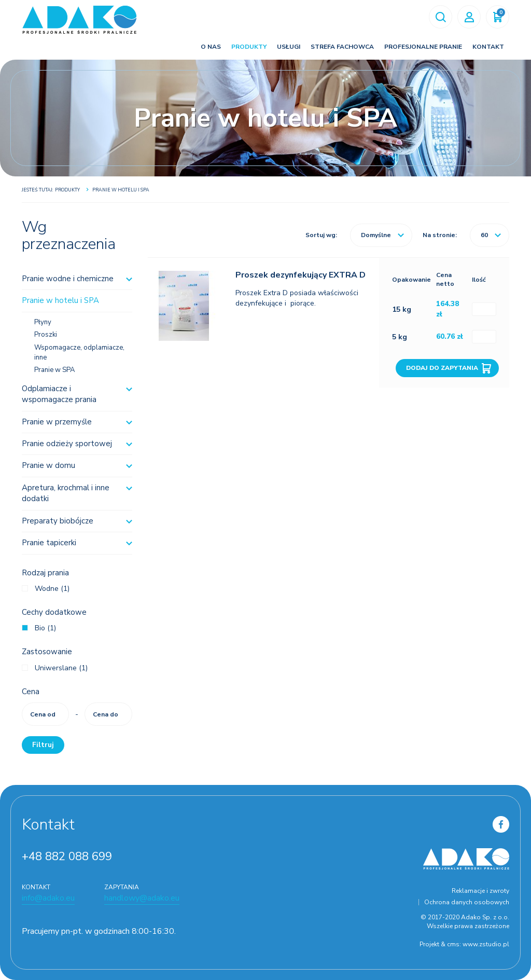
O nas (211, 47)
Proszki (46, 335)
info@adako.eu (48, 898)
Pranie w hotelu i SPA (60, 300)
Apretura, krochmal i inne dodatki (66, 493)
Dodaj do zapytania (442, 368)
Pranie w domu (48, 465)
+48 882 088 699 (67, 857)
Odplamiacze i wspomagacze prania (59, 394)
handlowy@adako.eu (142, 898)
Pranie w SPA (54, 370)
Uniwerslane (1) (61, 668)
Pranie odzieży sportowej (67, 444)
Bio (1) (45, 628)
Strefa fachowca (342, 47)
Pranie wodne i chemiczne (68, 279)
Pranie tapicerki (49, 543)
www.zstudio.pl (486, 944)
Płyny (43, 322)
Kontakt (488, 47)
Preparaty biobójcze (58, 521)
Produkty (249, 47)
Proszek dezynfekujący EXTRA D (301, 275)
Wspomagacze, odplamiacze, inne (79, 353)
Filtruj (43, 745)
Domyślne (382, 235)
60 (491, 235)
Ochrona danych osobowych (467, 902)
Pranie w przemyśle (57, 422)
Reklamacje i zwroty (480, 891)
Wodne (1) (52, 589)
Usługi (289, 47)
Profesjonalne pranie (423, 47)
